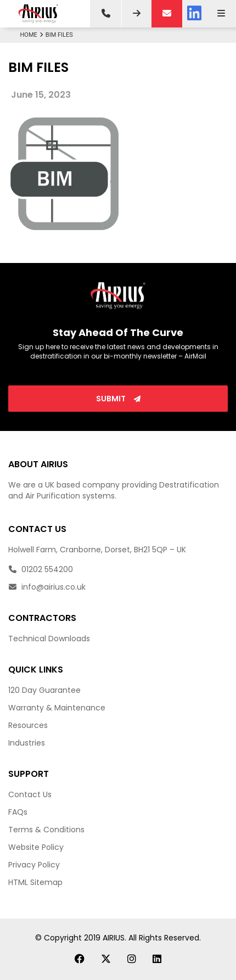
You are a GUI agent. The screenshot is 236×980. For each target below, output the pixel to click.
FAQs (18, 812)
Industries (27, 743)
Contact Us (30, 794)
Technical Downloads (49, 639)
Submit (118, 399)
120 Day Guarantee (44, 690)
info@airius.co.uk (47, 587)
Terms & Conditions (46, 830)
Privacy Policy (34, 865)
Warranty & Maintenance (57, 708)
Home (33, 35)
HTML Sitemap (35, 882)
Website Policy (36, 847)
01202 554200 (41, 569)
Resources (28, 725)
